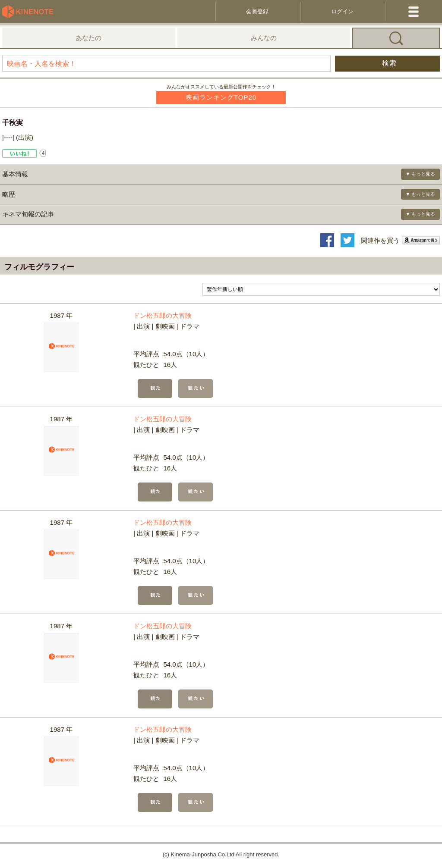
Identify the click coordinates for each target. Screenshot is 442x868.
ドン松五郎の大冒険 (163, 315)
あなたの (88, 38)
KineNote (30, 12)
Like (20, 154)
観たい (196, 389)
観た (155, 389)
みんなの (264, 38)
